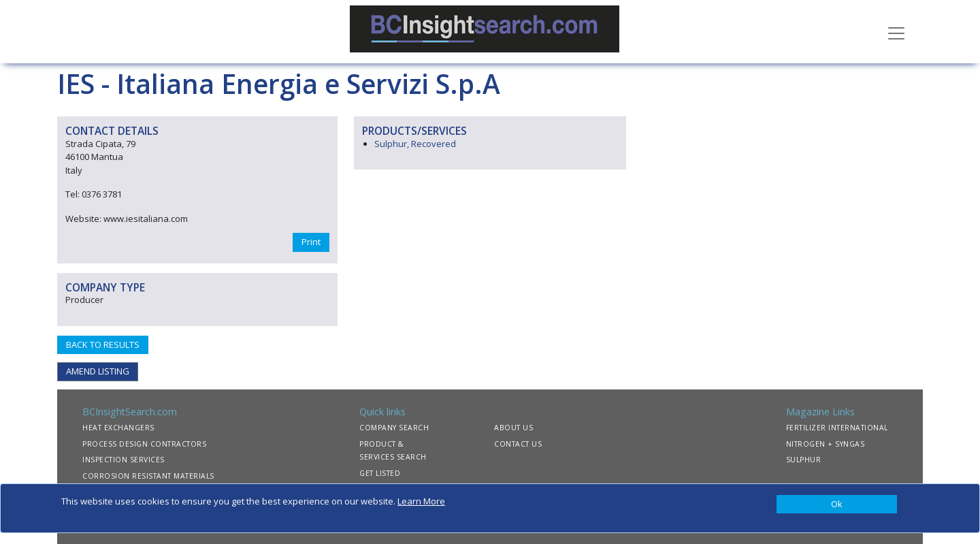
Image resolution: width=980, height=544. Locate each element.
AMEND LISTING (98, 371)
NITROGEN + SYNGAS (826, 444)
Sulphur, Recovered (415, 144)
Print (311, 242)
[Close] (837, 505)
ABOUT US (513, 428)
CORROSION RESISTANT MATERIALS (148, 476)
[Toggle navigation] (896, 32)
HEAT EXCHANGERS (118, 428)
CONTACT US (518, 444)
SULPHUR (804, 460)
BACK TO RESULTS (103, 345)
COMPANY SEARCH (394, 428)
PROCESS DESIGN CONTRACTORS (144, 444)
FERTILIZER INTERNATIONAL (837, 428)
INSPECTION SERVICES (124, 460)
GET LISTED (380, 473)
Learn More (421, 501)
